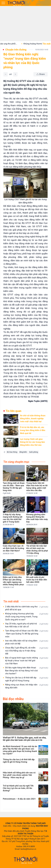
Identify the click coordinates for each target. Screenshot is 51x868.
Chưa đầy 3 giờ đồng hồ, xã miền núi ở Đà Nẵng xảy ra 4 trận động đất (27, 651)
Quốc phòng (34, 452)
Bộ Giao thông (12, 452)
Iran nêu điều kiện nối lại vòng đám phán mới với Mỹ (27, 642)
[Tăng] (15, 74)
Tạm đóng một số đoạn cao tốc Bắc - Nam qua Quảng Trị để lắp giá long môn (27, 634)
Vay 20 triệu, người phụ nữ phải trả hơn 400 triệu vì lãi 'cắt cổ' (27, 625)
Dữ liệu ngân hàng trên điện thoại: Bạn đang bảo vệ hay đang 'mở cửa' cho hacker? (27, 671)
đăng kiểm (23, 452)
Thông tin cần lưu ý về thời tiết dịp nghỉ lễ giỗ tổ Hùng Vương (27, 679)
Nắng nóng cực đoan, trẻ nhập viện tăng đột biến (27, 686)
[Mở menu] (3, 3)
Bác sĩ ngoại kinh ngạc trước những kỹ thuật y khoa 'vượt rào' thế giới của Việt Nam (27, 661)
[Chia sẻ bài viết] (41, 74)
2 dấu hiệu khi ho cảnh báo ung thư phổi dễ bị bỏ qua (27, 608)
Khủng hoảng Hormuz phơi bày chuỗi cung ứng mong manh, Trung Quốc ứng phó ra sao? (27, 617)
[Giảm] (6, 74)
